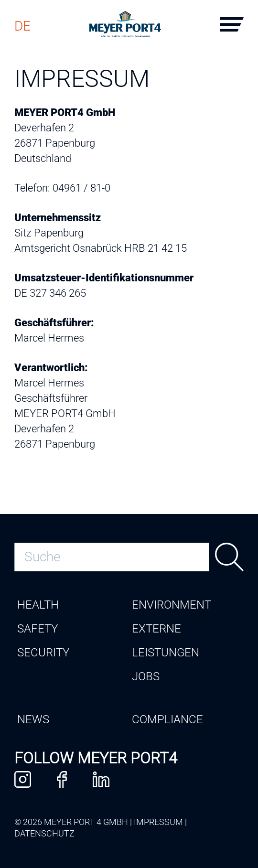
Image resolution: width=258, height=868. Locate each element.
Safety (38, 629)
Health (38, 605)
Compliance (167, 719)
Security (43, 653)
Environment (172, 605)
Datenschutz (44, 833)
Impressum (158, 822)
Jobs (146, 676)
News (33, 719)
